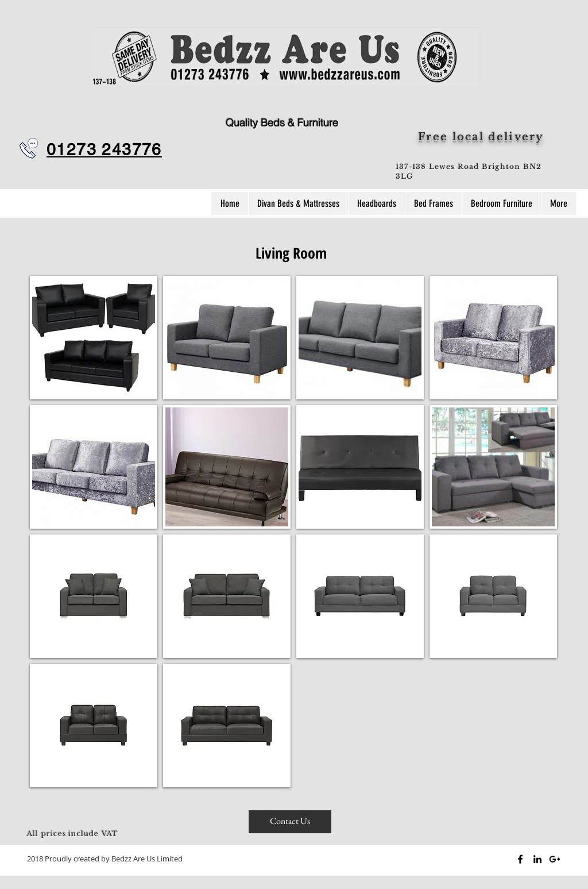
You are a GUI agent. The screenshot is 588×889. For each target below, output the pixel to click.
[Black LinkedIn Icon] (537, 859)
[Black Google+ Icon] (555, 859)
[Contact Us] (290, 822)
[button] (94, 338)
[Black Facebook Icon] (520, 859)
